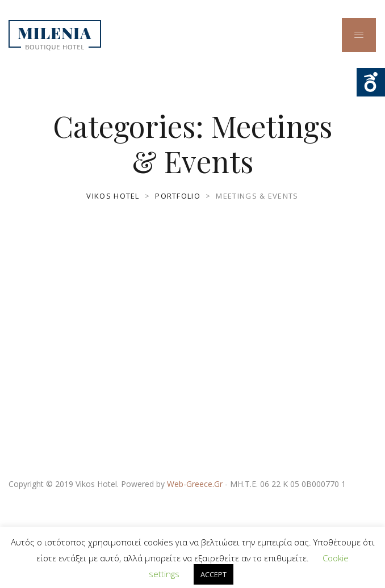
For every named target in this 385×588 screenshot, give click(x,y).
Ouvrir (371, 82)
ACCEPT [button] (214, 574)
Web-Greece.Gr (195, 484)
